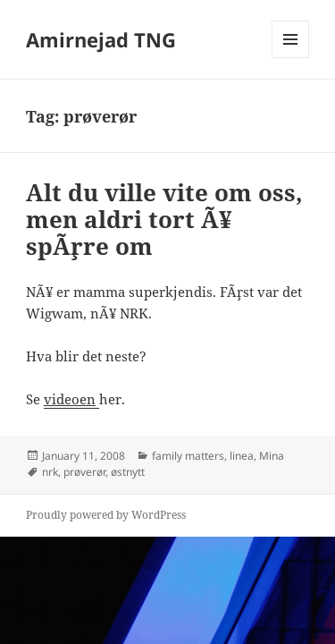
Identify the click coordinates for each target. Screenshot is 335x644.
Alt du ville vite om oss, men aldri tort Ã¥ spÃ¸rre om (164, 219)
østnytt (128, 472)
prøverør (84, 472)
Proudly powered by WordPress (106, 515)
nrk (50, 472)
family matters (188, 456)
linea (242, 456)
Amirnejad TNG (101, 39)
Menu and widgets (291, 58)
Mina (272, 456)
